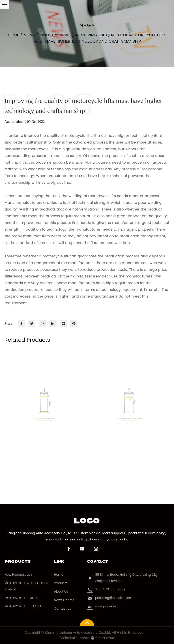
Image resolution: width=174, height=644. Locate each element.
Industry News (55, 35)
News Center (64, 600)
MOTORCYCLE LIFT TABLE (23, 606)
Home (13, 35)
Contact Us (62, 609)
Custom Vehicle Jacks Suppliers (100, 533)
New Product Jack (18, 575)
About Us (61, 592)
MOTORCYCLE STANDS (21, 598)
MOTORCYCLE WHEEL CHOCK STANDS (27, 586)
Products (61, 583)
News (29, 35)
